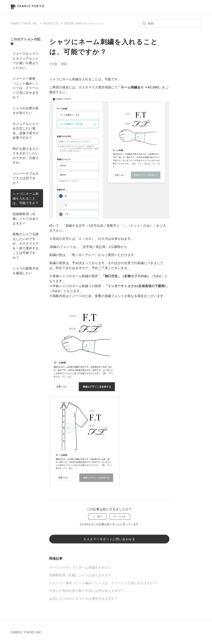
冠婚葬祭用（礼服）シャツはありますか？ (26, 219)
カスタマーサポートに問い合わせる (109, 539)
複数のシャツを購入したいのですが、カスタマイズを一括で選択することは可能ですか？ (26, 246)
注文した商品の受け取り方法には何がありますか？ (87, 590)
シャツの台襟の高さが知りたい (26, 110)
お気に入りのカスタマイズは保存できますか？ (84, 598)
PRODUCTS (51, 23)
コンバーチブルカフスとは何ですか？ (26, 178)
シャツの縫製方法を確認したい (26, 271)
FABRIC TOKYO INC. (24, 23)
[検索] (170, 23)
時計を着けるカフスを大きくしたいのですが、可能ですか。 (26, 156)
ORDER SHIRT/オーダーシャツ (84, 23)
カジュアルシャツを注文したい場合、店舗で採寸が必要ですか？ (26, 131)
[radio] (98, 516)
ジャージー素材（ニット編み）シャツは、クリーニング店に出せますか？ (26, 88)
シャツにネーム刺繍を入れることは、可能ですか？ (26, 198)
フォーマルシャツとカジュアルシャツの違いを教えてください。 (26, 61)
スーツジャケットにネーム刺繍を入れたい (80, 567)
